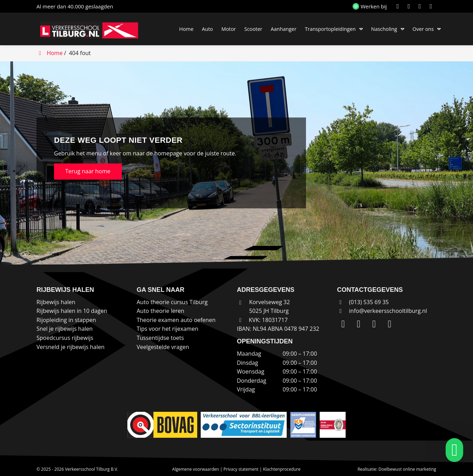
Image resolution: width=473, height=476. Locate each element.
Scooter (253, 29)
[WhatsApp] (432, 6)
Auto (207, 29)
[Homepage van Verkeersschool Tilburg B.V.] (93, 30)
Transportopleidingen (330, 29)
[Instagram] (410, 6)
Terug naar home (88, 171)
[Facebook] (421, 6)
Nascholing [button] (384, 29)
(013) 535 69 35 (363, 302)
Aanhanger (283, 29)
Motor (229, 29)
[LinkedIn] (399, 6)
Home (186, 29)
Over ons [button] (423, 29)
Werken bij (370, 6)
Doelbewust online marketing (407, 469)
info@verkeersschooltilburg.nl (388, 311)
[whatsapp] (452, 450)
